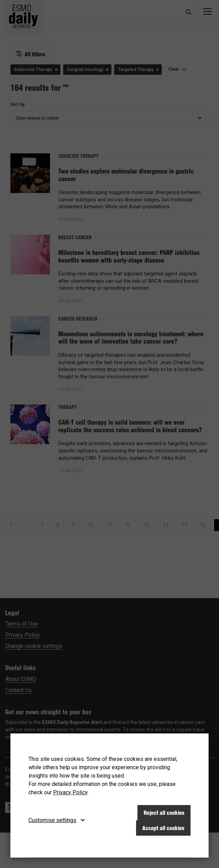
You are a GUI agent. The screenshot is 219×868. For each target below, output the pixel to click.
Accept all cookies (163, 828)
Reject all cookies (164, 813)
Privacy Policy (70, 792)
